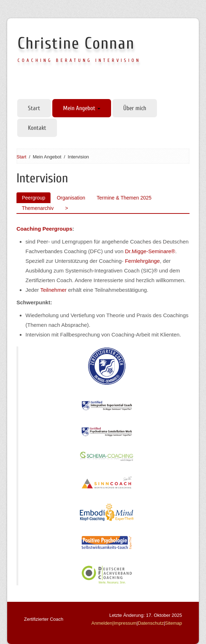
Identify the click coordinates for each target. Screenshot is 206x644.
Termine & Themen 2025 (124, 198)
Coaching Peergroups (44, 229)
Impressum (125, 623)
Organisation (71, 198)
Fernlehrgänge (143, 261)
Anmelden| (102, 623)
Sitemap (173, 623)
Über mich (135, 108)
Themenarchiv (38, 208)
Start (34, 108)
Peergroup (33, 198)
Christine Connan (76, 43)
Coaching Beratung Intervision (79, 60)
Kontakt (37, 128)
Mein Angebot (82, 108)
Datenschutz (151, 623)
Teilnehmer (53, 290)
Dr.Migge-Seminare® (150, 251)
